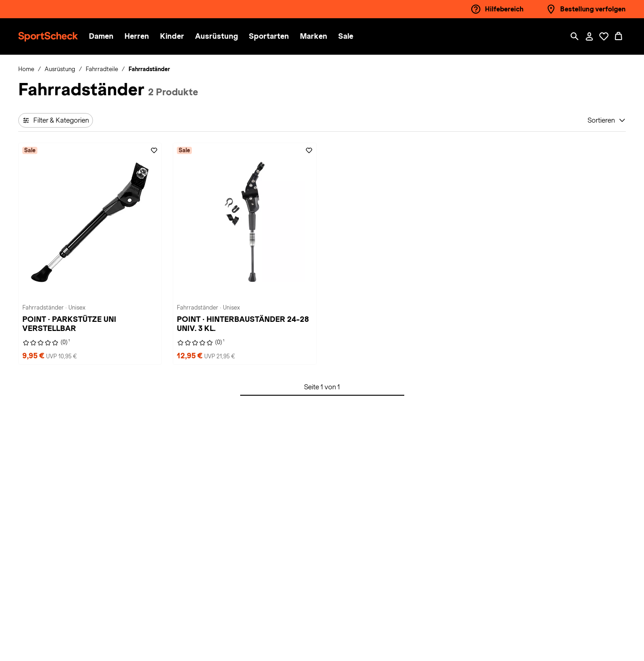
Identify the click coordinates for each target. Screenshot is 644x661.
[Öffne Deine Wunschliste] (604, 36)
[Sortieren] (607, 120)
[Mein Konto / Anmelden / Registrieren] (589, 36)
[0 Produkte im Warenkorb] (618, 36)
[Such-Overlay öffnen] (575, 36)
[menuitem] (107, 37)
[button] (101, 37)
